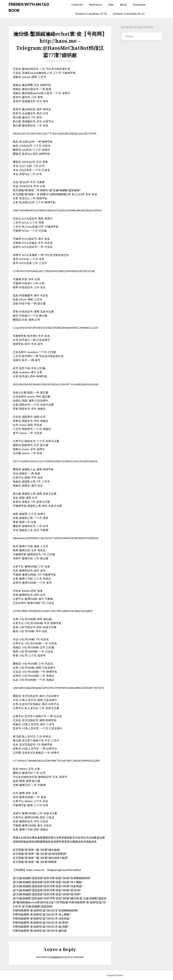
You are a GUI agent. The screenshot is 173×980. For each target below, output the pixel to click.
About (123, 5)
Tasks (111, 5)
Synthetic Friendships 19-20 (91, 14)
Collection (77, 5)
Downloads (139, 5)
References (95, 5)
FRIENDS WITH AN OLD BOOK (29, 7)
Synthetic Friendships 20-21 (129, 14)
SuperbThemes (115, 975)
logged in (56, 957)
